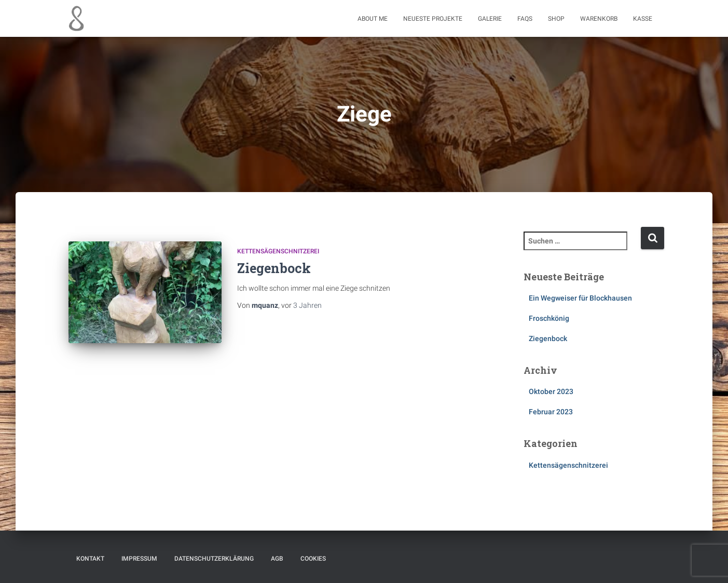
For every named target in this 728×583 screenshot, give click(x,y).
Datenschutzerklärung (214, 559)
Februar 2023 (551, 412)
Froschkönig (549, 318)
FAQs (525, 19)
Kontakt (90, 559)
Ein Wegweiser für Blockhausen (580, 298)
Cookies (313, 559)
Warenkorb (599, 19)
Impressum (139, 559)
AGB (277, 559)
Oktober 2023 (551, 391)
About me (373, 19)
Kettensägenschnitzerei (278, 251)
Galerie (490, 19)
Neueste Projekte (433, 19)
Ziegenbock (274, 268)
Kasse (643, 19)
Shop (556, 19)
